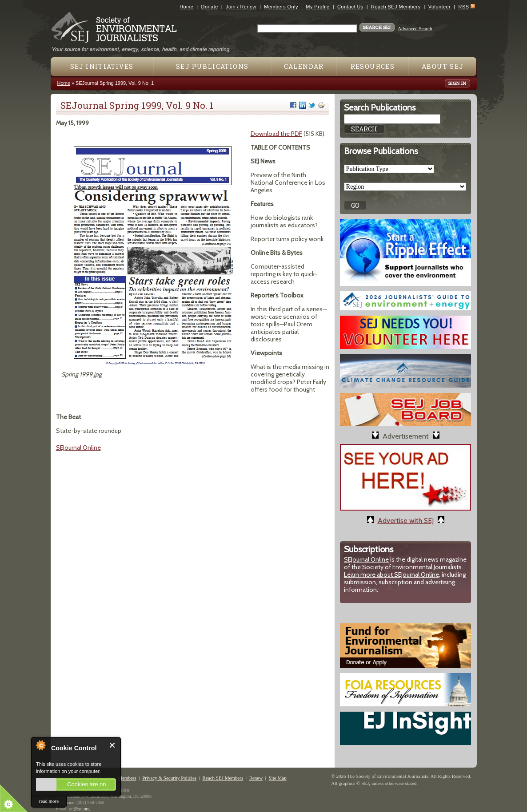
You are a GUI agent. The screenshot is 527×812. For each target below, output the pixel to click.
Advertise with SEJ (406, 521)
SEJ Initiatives (102, 66)
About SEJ (443, 66)
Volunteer (439, 7)
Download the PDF (276, 134)
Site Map (278, 778)
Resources (373, 66)
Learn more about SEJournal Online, (392, 574)
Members (127, 778)
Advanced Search (415, 28)
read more (49, 801)
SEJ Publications (212, 66)
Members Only (281, 7)
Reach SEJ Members (396, 7)
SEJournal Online (78, 448)
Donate (210, 7)
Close (113, 745)
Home (186, 7)
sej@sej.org (79, 809)
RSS (464, 7)
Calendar (304, 66)
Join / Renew (241, 7)
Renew (256, 778)
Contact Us (350, 7)
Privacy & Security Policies (169, 778)
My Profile (317, 7)
